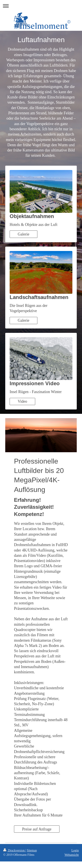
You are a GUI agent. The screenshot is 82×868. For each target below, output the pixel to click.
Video (22, 401)
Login (75, 850)
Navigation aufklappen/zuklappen (41, 6)
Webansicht (72, 855)
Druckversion (14, 850)
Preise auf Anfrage (37, 829)
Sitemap (32, 850)
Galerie (24, 234)
